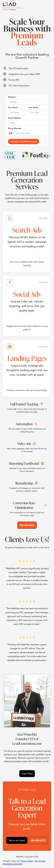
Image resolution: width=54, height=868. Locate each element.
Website (12, 97)
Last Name (33, 107)
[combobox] (11, 133)
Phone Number (15, 128)
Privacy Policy (27, 861)
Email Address (14, 118)
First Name (13, 107)
